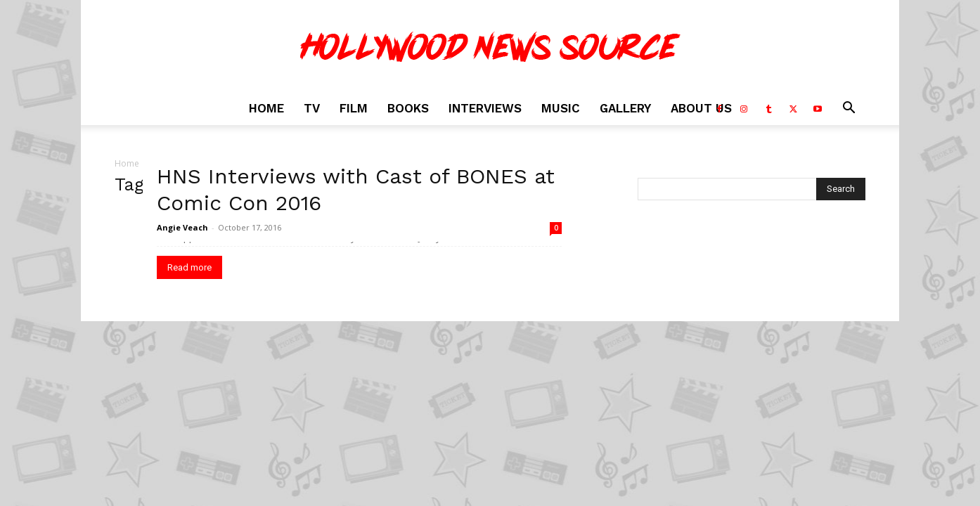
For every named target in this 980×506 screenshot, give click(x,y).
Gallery (625, 108)
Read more (189, 267)
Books (408, 108)
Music (561, 108)
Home (266, 108)
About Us (701, 108)
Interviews (485, 108)
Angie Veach (182, 227)
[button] (849, 109)
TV (312, 108)
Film (354, 108)
